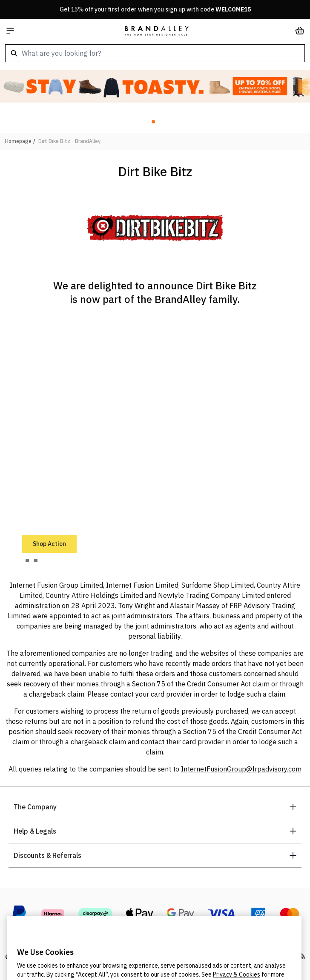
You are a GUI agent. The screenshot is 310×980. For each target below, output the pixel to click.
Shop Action (49, 544)
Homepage (18, 141)
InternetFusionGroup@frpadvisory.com (241, 769)
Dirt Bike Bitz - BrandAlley (69, 141)
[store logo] (157, 31)
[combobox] (155, 53)
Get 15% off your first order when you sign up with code (155, 9)
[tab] (27, 560)
